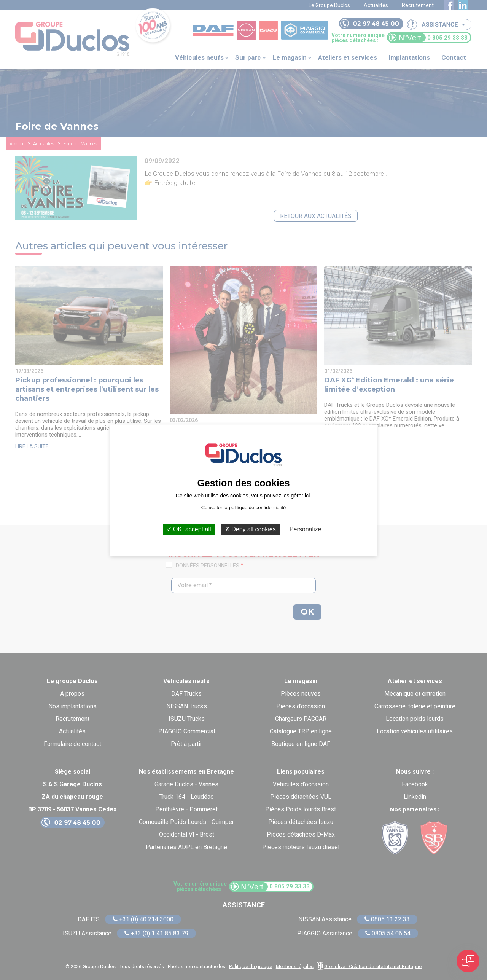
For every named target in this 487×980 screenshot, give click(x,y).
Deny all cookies (250, 529)
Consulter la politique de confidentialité (244, 508)
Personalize (306, 529)
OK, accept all (189, 529)
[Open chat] (468, 961)
